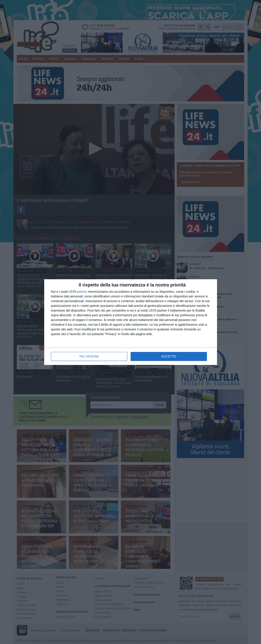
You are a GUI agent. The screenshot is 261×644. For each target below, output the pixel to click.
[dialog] (131, 322)
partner (82, 292)
